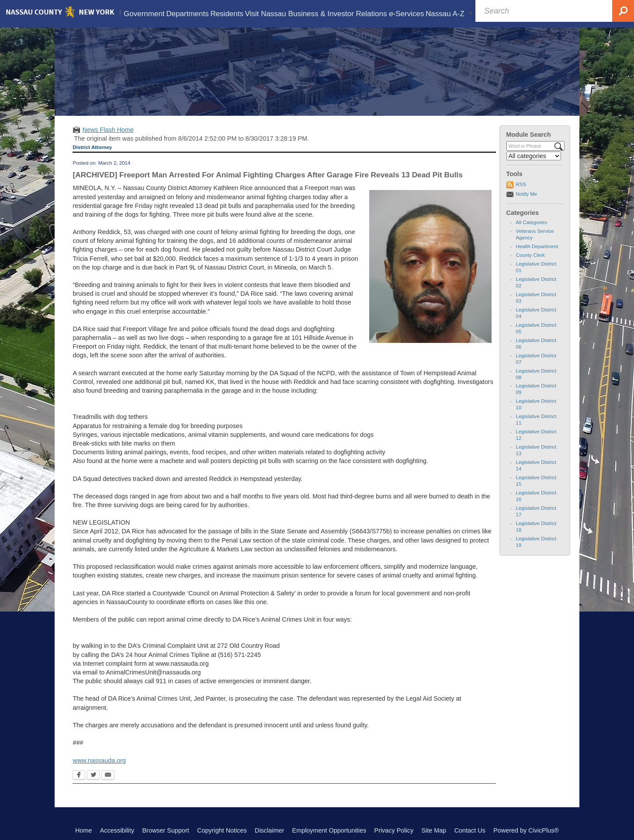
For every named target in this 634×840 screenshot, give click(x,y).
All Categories (532, 222)
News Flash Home (108, 130)
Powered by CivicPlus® (526, 830)
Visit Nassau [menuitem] (270, 14)
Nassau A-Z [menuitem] (449, 14)
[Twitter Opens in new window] (93, 776)
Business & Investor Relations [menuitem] (342, 14)
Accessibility (117, 830)
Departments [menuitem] (192, 14)
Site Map (434, 830)
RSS (521, 184)
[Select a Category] (534, 156)
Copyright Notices (222, 830)
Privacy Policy (394, 830)
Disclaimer (269, 830)
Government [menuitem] (148, 14)
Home (83, 830)
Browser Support (166, 830)
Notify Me (527, 194)
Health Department (537, 246)
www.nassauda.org (99, 760)
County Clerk (531, 255)
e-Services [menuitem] (410, 14)
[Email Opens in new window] (108, 776)
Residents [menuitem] (231, 14)
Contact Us (470, 830)
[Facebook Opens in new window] (79, 776)
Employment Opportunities (329, 830)
